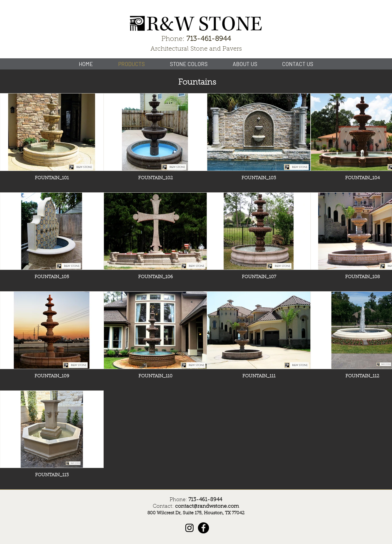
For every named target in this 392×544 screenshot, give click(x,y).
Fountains (197, 83)
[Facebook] (203, 528)
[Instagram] (189, 528)
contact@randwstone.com (207, 507)
